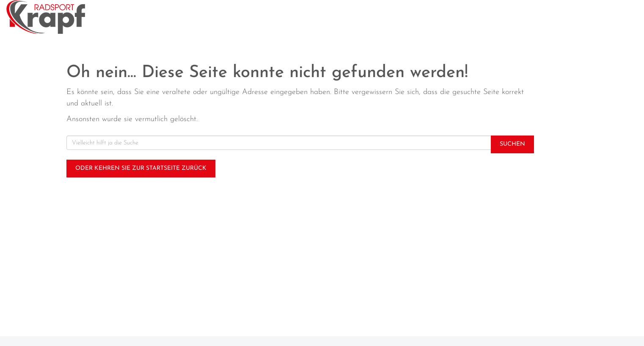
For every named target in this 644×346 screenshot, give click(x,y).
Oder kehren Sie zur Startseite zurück (141, 168)
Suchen (512, 144)
